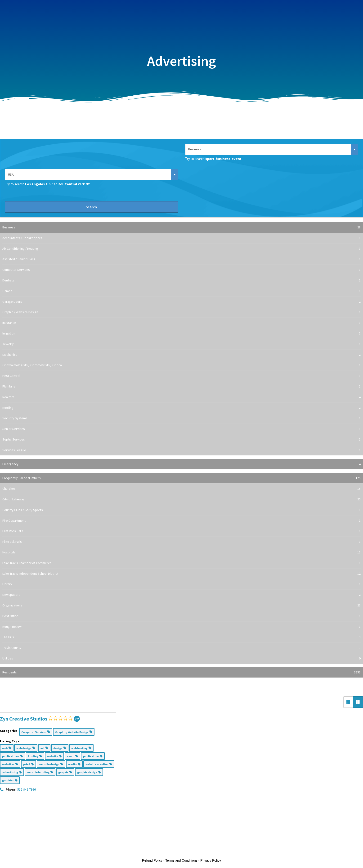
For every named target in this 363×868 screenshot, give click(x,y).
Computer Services (181, 270)
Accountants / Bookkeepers (181, 238)
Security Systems (181, 418)
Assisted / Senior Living (181, 259)
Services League (181, 450)
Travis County (181, 648)
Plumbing (181, 387)
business (223, 159)
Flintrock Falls (181, 542)
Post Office (181, 616)
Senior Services (181, 429)
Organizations (181, 605)
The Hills (181, 637)
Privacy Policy (211, 860)
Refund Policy (152, 860)
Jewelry (181, 344)
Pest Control (181, 376)
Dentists (181, 280)
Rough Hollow (181, 627)
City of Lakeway (181, 499)
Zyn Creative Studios (24, 719)
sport (210, 159)
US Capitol (55, 184)
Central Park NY (77, 184)
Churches (181, 489)
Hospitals (181, 552)
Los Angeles (35, 184)
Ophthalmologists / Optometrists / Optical (181, 365)
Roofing (181, 408)
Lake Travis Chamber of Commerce (181, 563)
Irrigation (181, 334)
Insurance (181, 323)
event (237, 159)
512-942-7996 (27, 789)
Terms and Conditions (181, 860)
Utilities (181, 659)
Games (181, 291)
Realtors (181, 397)
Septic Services (181, 440)
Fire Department (181, 521)
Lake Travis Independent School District (181, 574)
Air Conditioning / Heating (181, 249)
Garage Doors (181, 302)
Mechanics (181, 355)
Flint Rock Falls (181, 531)
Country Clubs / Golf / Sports (181, 510)
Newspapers (181, 595)
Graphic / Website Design (181, 312)
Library (181, 584)
